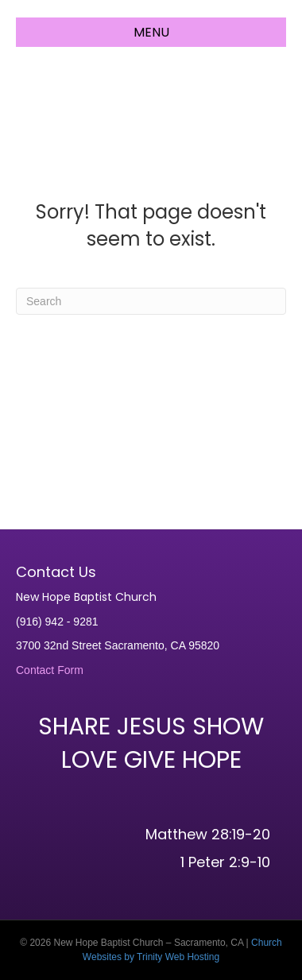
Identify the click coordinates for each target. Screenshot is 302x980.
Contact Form (50, 670)
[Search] (151, 301)
